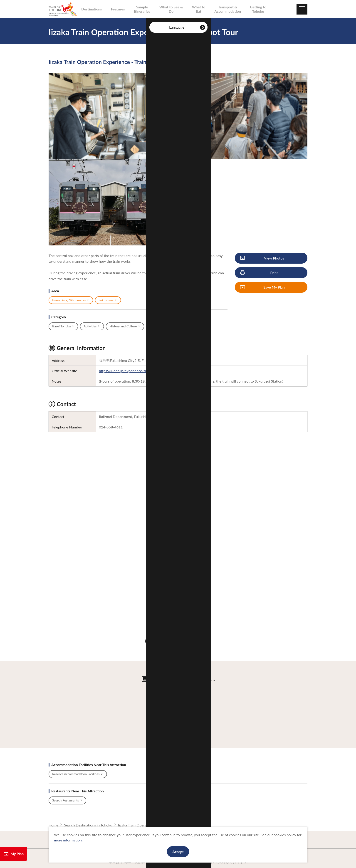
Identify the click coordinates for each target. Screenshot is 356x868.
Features (118, 9)
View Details (157, 688)
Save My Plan (263, 287)
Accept (178, 852)
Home (53, 825)
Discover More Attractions (178, 641)
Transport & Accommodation (228, 9)
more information (68, 840)
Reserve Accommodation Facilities (78, 774)
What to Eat (199, 9)
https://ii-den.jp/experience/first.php (128, 371)
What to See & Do (171, 9)
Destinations (92, 9)
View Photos (262, 258)
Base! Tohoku (63, 326)
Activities (92, 326)
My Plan (14, 854)
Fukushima (108, 300)
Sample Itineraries (142, 9)
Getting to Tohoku (258, 9)
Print (259, 273)
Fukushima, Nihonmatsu (71, 300)
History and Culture (125, 326)
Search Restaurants (67, 800)
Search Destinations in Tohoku (88, 825)
